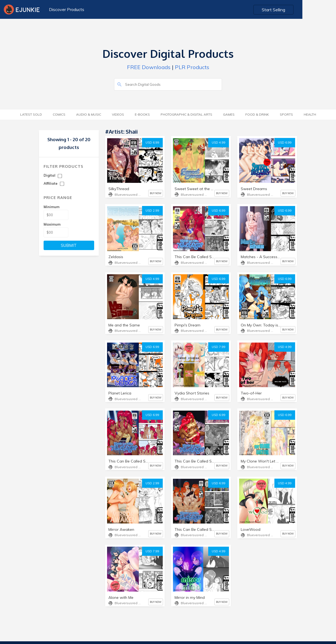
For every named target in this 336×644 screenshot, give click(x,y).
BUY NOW (156, 193)
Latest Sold (31, 114)
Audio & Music (89, 114)
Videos (118, 114)
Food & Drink (257, 114)
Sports (286, 114)
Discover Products (66, 9)
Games (229, 114)
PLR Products (192, 67)
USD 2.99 (152, 211)
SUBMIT (69, 245)
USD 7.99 (219, 347)
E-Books (142, 114)
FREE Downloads (149, 67)
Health (310, 114)
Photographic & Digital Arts (186, 114)
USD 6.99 (152, 143)
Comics (59, 114)
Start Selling (308, 10)
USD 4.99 (219, 143)
